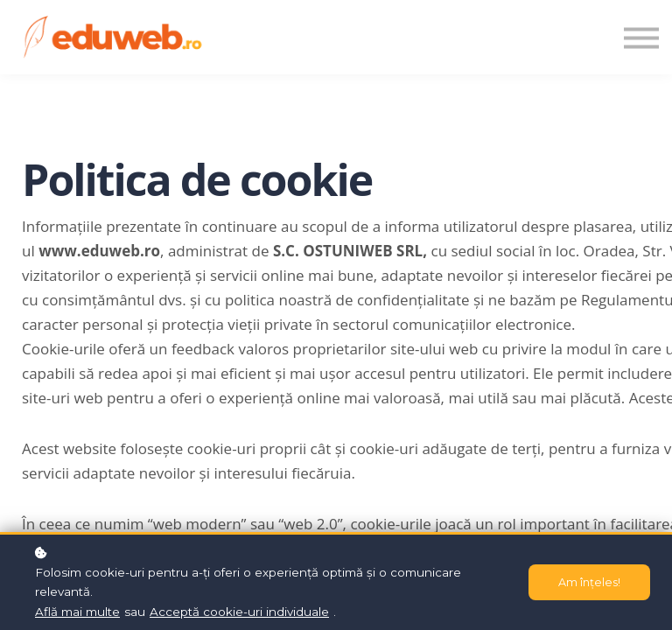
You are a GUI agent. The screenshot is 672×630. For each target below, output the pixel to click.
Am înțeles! (589, 582)
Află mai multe (77, 612)
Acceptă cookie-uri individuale (239, 612)
